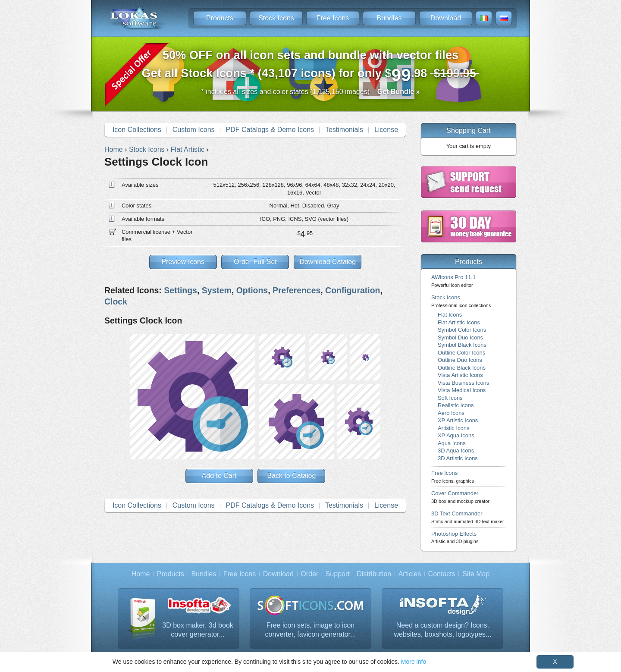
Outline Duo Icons (460, 360)
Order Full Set (255, 262)
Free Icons (333, 18)
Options (252, 290)
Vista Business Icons (463, 383)
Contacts (442, 574)
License (386, 130)
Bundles (389, 18)
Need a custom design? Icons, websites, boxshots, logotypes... (442, 630)
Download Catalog (328, 262)
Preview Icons (183, 262)
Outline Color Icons (461, 353)
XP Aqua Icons (456, 435)
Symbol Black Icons (462, 345)
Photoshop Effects (455, 537)
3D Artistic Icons (458, 458)
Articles (410, 574)
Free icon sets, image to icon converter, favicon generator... (311, 630)
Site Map (476, 574)
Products (220, 18)
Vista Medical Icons (462, 390)
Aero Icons (451, 413)
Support (338, 574)
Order (309, 574)
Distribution (374, 574)
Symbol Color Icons (462, 330)
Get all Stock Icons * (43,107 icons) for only (311, 67)
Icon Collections (137, 130)
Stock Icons (276, 18)
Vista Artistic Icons (460, 375)
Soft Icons (450, 398)
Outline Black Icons (462, 368)
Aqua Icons (452, 443)
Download (446, 18)
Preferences (296, 290)
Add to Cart (219, 476)
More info (414, 662)
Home (141, 574)
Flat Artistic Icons (459, 322)
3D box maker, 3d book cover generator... (198, 630)
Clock (116, 301)
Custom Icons (194, 130)
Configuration (353, 290)
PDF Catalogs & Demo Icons (270, 130)
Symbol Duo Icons (460, 338)
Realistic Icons (456, 405)
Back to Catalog (291, 476)
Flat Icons (450, 315)
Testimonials (344, 130)
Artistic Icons (453, 428)
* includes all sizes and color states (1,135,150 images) (311, 92)
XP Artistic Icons (458, 420)
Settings (180, 290)
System (217, 290)
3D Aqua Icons (456, 451)
